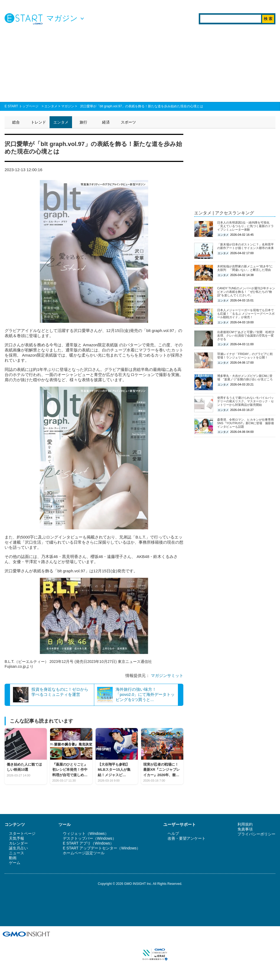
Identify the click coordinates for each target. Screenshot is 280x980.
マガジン (68, 106)
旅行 (83, 122)
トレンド (38, 122)
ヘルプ (173, 833)
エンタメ (51, 106)
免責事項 (245, 829)
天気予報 (17, 838)
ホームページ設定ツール (84, 853)
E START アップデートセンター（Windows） (102, 848)
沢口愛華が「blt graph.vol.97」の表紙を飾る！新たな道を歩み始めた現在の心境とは (142, 106)
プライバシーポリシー (256, 834)
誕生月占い (18, 848)
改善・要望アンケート (187, 838)
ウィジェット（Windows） (86, 833)
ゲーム (15, 863)
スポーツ (128, 122)
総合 (16, 122)
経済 (106, 122)
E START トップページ (22, 106)
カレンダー (18, 843)
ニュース (17, 853)
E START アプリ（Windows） (88, 843)
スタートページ (22, 833)
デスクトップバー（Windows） (89, 838)
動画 (13, 858)
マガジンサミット (167, 675)
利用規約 (245, 824)
